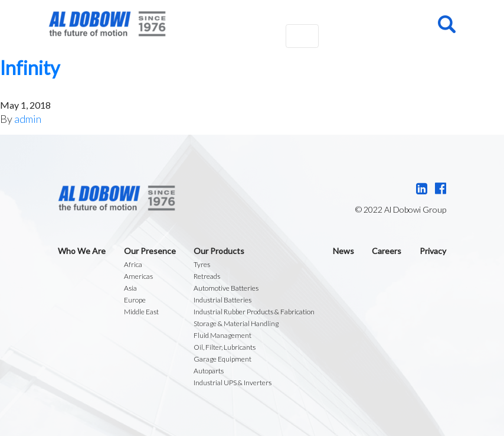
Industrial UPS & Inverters (233, 383)
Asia (130, 288)
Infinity (30, 68)
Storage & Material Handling (236, 323)
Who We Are (82, 251)
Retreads (207, 276)
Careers (387, 251)
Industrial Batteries (222, 300)
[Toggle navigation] (302, 36)
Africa (133, 264)
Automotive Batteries (226, 288)
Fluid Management (222, 335)
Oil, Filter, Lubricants (225, 347)
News (343, 251)
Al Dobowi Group (107, 24)
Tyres (202, 264)
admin (28, 119)
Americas (138, 276)
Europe (135, 300)
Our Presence (150, 251)
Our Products (219, 251)
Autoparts (209, 371)
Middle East (141, 312)
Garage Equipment (222, 359)
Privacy (433, 251)
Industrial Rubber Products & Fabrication (254, 312)
